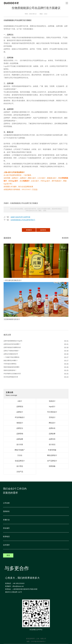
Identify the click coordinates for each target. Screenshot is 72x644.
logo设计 (15, 181)
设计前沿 (52, 445)
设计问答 (20, 445)
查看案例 (29, 230)
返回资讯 (43, 230)
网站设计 (52, 423)
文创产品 (20, 472)
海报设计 (20, 423)
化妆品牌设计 (20, 461)
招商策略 (52, 466)
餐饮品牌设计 (52, 455)
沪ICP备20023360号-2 (38, 641)
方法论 (20, 455)
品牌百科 (52, 439)
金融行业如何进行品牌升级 (20, 217)
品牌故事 (52, 434)
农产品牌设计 (52, 461)
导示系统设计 (52, 412)
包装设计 (26, 181)
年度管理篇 (52, 450)
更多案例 (65, 238)
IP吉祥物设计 (20, 417)
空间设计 (52, 417)
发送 (8, 555)
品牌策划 (20, 407)
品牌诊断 (20, 439)
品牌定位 (20, 428)
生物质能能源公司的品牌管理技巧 (23, 220)
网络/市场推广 (20, 450)
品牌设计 (20, 412)
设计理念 (20, 466)
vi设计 (20, 401)
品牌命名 (52, 428)
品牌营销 (20, 434)
